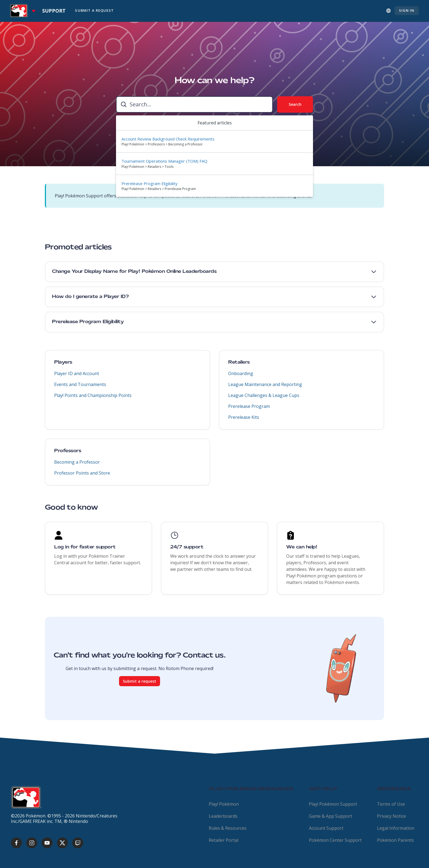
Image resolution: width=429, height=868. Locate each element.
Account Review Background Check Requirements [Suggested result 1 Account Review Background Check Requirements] (168, 139)
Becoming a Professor (77, 465)
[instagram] (32, 843)
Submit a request (140, 684)
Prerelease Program (249, 410)
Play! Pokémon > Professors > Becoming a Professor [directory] (162, 144)
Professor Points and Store (82, 476)
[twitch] (78, 843)
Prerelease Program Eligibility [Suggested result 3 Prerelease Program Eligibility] (150, 183)
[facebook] (16, 843)
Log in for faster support (85, 547)
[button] (215, 272)
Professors (68, 454)
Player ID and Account (77, 377)
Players (63, 366)
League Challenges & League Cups (264, 399)
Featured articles (215, 123)
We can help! (302, 547)
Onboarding (241, 377)
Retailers (239, 366)
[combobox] (194, 104)
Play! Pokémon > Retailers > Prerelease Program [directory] (159, 189)
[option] (215, 142)
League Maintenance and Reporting (265, 388)
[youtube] (47, 843)
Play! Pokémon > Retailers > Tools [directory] (147, 167)
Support (54, 11)
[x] (62, 843)
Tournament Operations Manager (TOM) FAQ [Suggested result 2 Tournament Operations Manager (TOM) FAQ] (164, 161)
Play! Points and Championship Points (93, 399)
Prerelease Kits (244, 420)
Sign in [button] (407, 10)
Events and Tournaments (80, 388)
